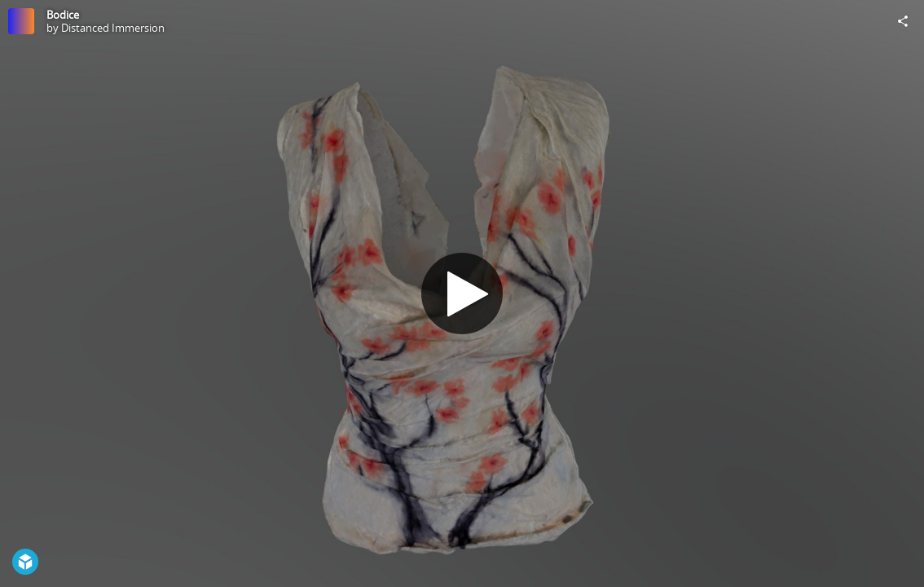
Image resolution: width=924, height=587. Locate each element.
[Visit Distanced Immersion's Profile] (21, 21)
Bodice (63, 15)
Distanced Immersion (113, 28)
